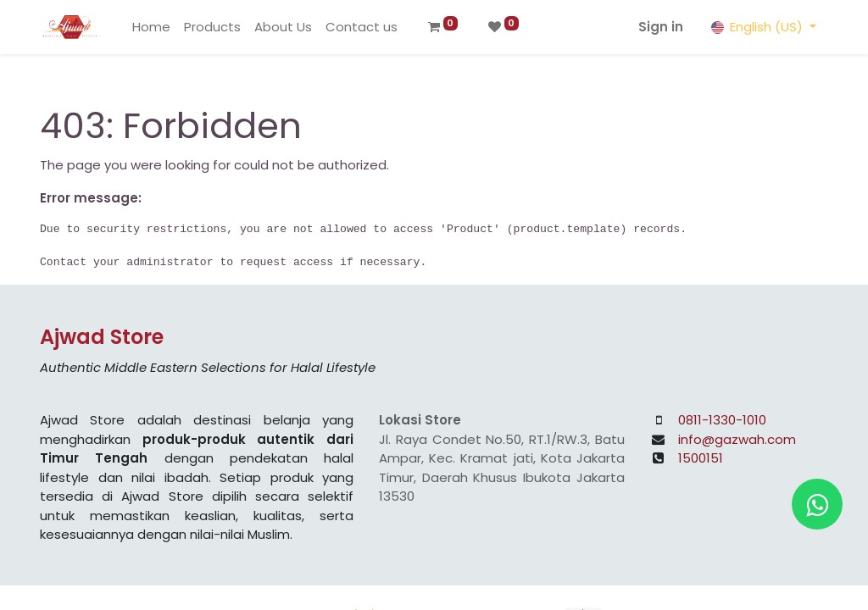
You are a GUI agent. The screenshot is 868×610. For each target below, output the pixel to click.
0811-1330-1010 (722, 420)
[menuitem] (151, 28)
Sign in (661, 27)
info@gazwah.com (737, 439)
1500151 (701, 458)
